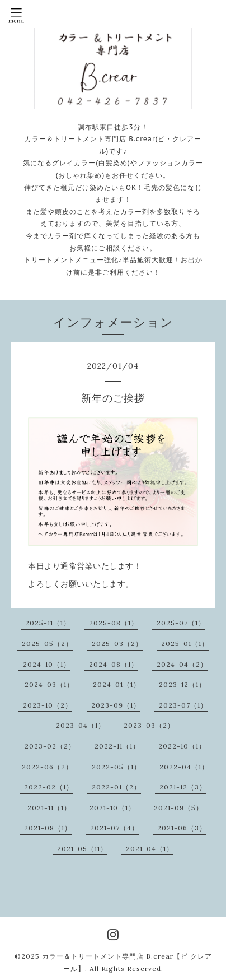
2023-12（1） (182, 684)
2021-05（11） (82, 849)
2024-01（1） (117, 684)
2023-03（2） (149, 725)
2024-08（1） (114, 664)
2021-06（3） (182, 828)
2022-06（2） (47, 767)
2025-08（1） (114, 623)
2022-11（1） (117, 746)
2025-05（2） (47, 644)
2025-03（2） (117, 644)
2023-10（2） (48, 705)
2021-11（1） (49, 808)
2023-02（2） (50, 746)
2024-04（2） (182, 664)
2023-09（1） (116, 705)
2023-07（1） (183, 705)
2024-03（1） (49, 684)
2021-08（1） (48, 828)
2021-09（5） (178, 808)
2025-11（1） (48, 623)
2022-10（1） (182, 746)
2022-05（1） (116, 767)
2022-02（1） (49, 787)
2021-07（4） (114, 828)
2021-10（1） (112, 808)
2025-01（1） (185, 644)
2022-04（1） (184, 767)
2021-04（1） (150, 849)
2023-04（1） (81, 725)
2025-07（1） (181, 623)
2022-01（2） (116, 787)
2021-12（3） (183, 787)
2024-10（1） (47, 664)
